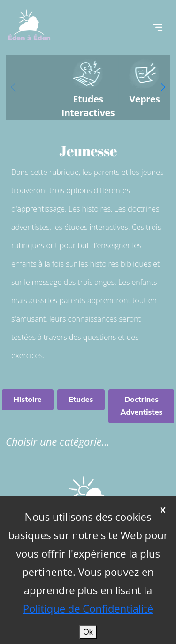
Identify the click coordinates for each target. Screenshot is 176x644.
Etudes (81, 400)
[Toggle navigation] (158, 27)
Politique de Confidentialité (88, 608)
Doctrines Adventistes (141, 406)
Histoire (28, 400)
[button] (163, 87)
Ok (88, 632)
